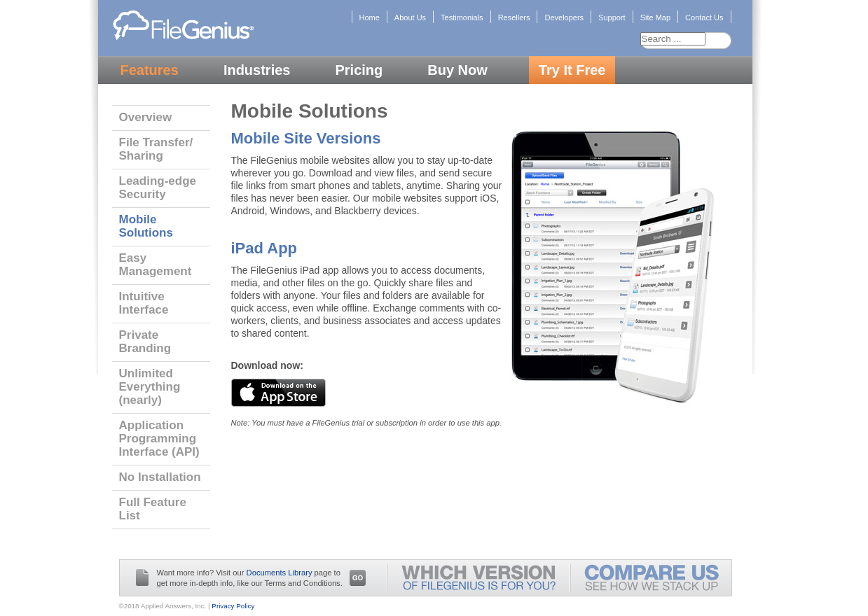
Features (150, 70)
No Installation (160, 477)
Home (370, 17)
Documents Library (280, 573)
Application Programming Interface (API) (159, 439)
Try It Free (572, 70)
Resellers (514, 17)
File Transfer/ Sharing (156, 149)
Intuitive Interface (144, 303)
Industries (257, 70)
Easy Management (156, 265)
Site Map (655, 17)
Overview (146, 117)
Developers (564, 17)
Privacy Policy (233, 606)
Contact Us (704, 17)
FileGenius (183, 24)
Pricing (359, 70)
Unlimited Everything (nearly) (150, 387)
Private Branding (145, 342)
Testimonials (462, 17)
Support (612, 17)
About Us (410, 17)
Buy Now (457, 70)
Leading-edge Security (158, 188)
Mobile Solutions (146, 226)
